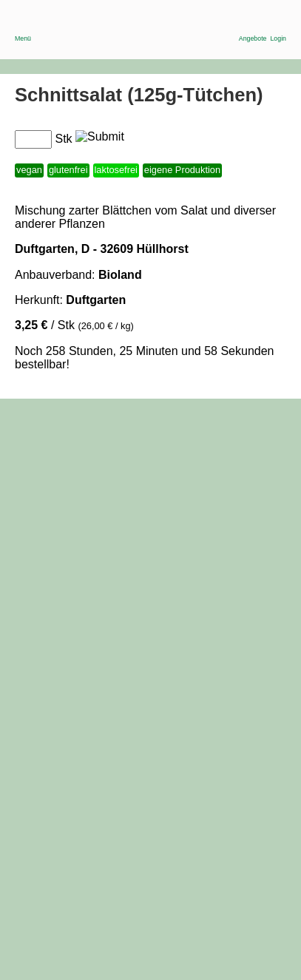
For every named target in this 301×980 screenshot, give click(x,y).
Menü (23, 28)
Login (278, 28)
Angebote (253, 28)
